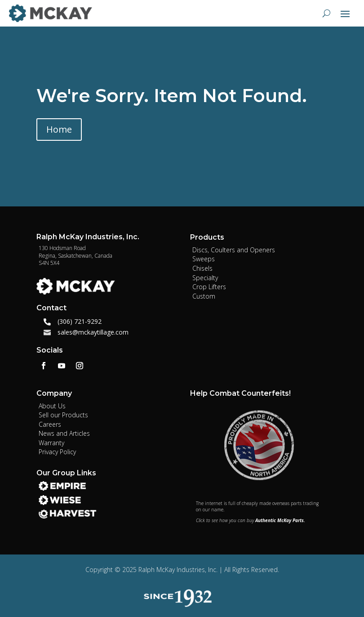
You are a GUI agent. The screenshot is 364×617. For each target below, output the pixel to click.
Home (59, 129)
